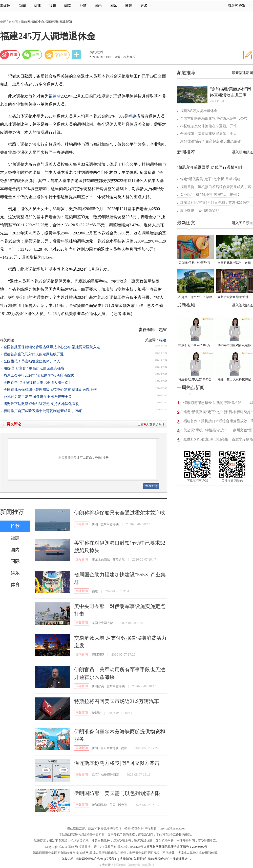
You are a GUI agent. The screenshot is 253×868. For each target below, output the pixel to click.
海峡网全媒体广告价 (90, 859)
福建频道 (52, 22)
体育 (15, 585)
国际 (113, 6)
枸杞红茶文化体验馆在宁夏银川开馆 (208, 126)
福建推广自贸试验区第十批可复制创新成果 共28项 (43, 411)
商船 (124, 748)
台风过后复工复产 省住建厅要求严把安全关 (38, 397)
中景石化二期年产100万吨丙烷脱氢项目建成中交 (195, 346)
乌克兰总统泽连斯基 (106, 775)
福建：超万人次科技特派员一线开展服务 (234, 380)
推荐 (129, 6)
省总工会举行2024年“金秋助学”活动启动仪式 (39, 375)
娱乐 (15, 573)
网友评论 (14, 424)
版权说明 (68, 859)
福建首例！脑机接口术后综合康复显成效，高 (216, 187)
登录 (98, 458)
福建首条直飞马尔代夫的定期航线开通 (34, 354)
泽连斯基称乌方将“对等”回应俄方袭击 (117, 763)
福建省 (55, 96)
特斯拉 (96, 713)
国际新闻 (82, 524)
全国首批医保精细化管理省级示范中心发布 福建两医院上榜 (50, 390)
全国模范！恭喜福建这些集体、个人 (32, 361)
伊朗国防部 (99, 805)
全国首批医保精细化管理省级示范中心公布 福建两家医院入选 (52, 347)
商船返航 (119, 560)
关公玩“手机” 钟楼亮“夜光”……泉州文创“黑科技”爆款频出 (194, 263)
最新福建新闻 (242, 73)
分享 (77, 55)
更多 (146, 6)
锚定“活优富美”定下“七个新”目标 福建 (210, 179)
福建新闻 (66, 22)
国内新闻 (82, 654)
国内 (98, 6)
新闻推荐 (12, 512)
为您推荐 (96, 52)
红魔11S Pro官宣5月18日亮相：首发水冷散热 (215, 203)
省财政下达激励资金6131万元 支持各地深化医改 (41, 404)
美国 (113, 805)
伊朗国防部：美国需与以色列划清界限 (117, 793)
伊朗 (95, 524)
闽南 (68, 6)
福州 (53, 6)
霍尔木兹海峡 (110, 524)
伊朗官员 (98, 686)
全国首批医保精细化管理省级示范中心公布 (214, 118)
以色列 (123, 805)
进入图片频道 (242, 223)
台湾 (83, 6)
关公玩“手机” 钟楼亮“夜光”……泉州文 (210, 195)
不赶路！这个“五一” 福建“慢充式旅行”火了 (195, 297)
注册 (106, 458)
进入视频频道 (242, 305)
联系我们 (111, 859)
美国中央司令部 (102, 623)
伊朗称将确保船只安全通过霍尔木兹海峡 (120, 513)
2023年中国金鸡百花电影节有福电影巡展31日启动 (234, 346)
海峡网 (5, 6)
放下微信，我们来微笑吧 (200, 210)
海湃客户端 (239, 6)
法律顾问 (126, 859)
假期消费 (98, 655)
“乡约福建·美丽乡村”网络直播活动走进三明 (230, 92)
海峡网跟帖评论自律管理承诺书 (170, 859)
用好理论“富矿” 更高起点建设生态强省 (34, 368)
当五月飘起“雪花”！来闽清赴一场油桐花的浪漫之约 (234, 263)
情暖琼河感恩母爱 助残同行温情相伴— (212, 167)
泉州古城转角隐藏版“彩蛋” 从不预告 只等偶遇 (233, 297)
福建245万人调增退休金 (199, 111)
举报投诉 (140, 859)
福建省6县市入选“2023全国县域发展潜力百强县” (195, 380)
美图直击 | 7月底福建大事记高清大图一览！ (38, 383)
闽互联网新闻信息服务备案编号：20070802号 (177, 847)
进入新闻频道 (242, 152)
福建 (37, 6)
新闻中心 (38, 22)
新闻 (22, 6)
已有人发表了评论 (151, 424)
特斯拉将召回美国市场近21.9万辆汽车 (117, 701)
